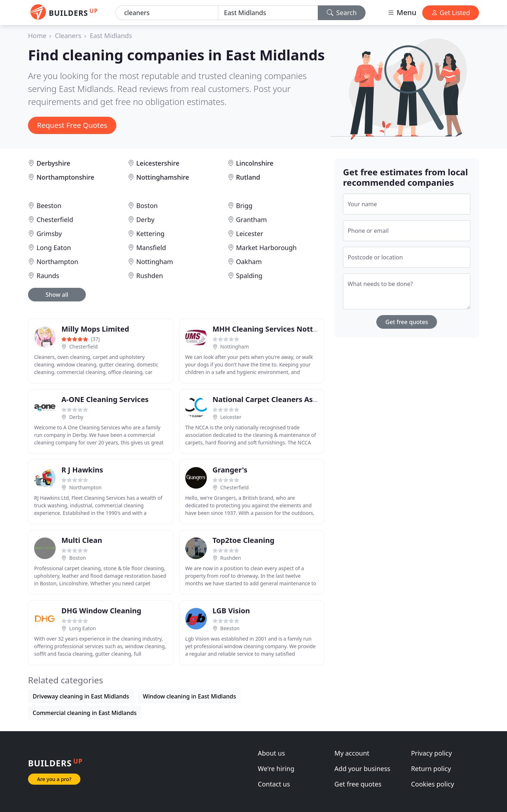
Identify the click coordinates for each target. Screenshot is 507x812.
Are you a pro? (54, 779)
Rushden (149, 276)
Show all (57, 295)
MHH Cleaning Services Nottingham (276, 329)
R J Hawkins (82, 470)
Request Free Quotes (72, 125)
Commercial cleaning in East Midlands (85, 713)
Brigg (244, 206)
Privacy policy (432, 753)
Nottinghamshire (162, 177)
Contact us (274, 784)
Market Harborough (266, 248)
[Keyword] (167, 13)
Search (342, 13)
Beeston (49, 206)
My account (352, 753)
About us (271, 753)
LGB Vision (231, 611)
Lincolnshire (255, 163)
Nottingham (154, 262)
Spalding (249, 276)
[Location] (268, 13)
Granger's (230, 470)
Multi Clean (82, 540)
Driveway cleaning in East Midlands (81, 696)
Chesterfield (55, 220)
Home (37, 36)
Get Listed (451, 13)
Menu (402, 12)
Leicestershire (158, 163)
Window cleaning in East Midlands (190, 696)
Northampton (57, 262)
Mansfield (151, 248)
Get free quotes (407, 322)
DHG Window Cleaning (101, 611)
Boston (147, 206)
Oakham (249, 262)
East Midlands (111, 36)
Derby (145, 220)
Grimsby (49, 234)
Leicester (250, 234)
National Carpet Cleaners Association (279, 399)
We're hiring (276, 769)
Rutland (248, 177)
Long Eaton (54, 248)
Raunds (48, 276)
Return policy (431, 769)
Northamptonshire (66, 177)
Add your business (362, 769)
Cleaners (68, 36)
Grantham (251, 220)
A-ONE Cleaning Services (105, 399)
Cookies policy (433, 784)
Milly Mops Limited (95, 329)
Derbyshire (54, 163)
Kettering (150, 234)
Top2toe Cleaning (243, 540)
